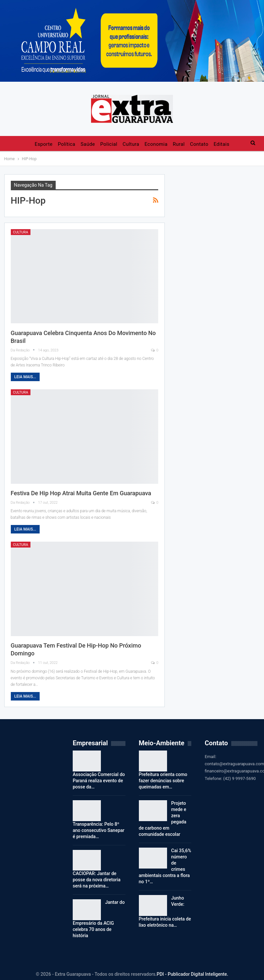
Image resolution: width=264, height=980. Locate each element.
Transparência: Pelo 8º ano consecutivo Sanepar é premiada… (99, 830)
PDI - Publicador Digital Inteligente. (192, 974)
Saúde (88, 144)
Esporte (44, 144)
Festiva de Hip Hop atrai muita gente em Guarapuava (81, 493)
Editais (221, 144)
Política (66, 144)
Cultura (131, 144)
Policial (109, 144)
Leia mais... (25, 377)
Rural (179, 144)
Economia (156, 144)
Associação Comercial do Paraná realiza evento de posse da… (99, 781)
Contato (199, 144)
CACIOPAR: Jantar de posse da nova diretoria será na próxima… (97, 880)
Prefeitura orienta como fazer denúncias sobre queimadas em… (163, 781)
